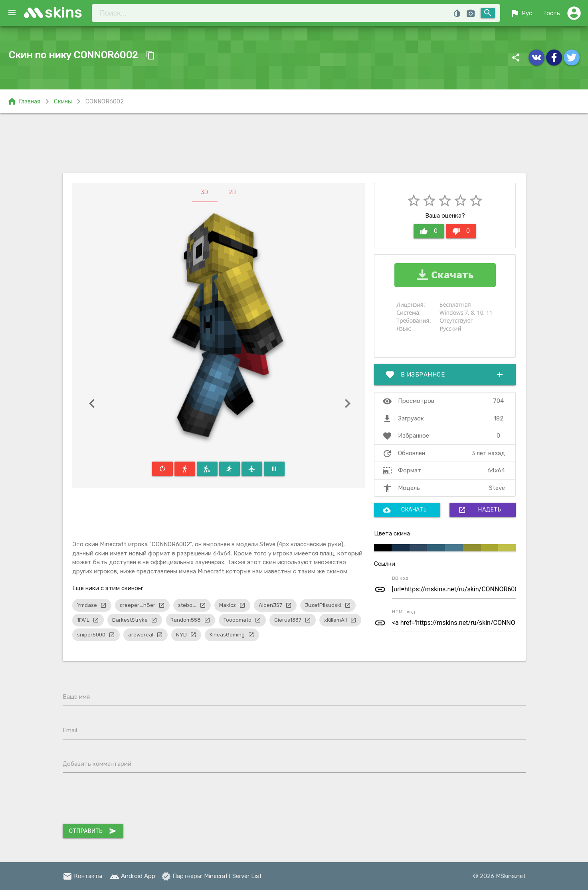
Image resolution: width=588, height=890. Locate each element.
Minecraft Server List (233, 876)
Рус (521, 13)
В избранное (445, 375)
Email (70, 730)
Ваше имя (76, 697)
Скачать (405, 510)
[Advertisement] (294, 143)
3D (204, 192)
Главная (24, 101)
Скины (63, 101)
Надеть (480, 510)
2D (232, 192)
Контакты (82, 876)
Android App (133, 876)
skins (64, 13)
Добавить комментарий (97, 764)
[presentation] (123, 800)
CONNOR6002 (105, 101)
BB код (400, 578)
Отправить (93, 831)
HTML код (404, 612)
